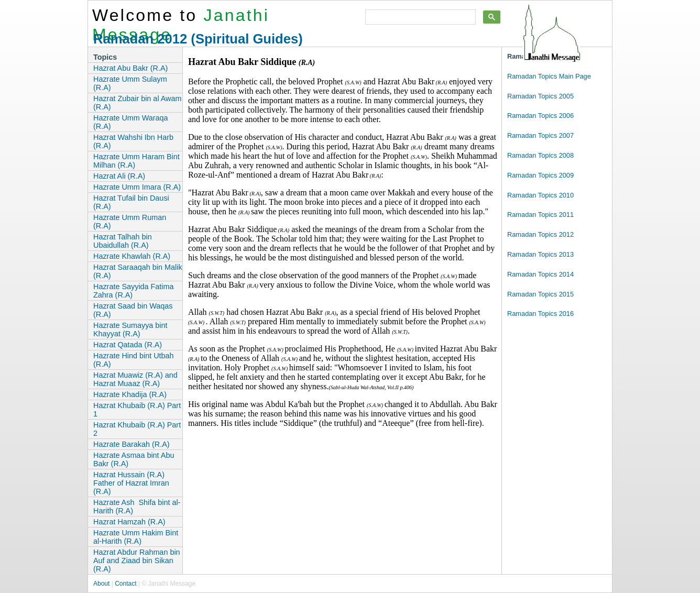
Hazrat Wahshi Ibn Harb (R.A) (133, 141)
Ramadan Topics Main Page (549, 76)
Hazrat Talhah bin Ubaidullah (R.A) (123, 241)
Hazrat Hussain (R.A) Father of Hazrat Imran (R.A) (131, 483)
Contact (125, 584)
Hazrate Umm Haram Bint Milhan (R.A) (136, 161)
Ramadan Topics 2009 (540, 175)
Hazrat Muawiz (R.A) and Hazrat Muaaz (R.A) (135, 379)
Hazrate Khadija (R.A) (130, 394)
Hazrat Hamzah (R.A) (129, 522)
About (101, 584)
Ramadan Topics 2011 (540, 215)
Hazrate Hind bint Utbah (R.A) (134, 360)
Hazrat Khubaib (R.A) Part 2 (137, 429)
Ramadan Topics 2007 (540, 135)
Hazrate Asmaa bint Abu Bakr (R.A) (134, 459)
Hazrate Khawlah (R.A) (132, 256)
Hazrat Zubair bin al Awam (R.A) (138, 103)
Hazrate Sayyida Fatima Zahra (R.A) (134, 291)
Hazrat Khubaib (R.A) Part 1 (137, 410)
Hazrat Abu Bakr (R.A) (130, 68)
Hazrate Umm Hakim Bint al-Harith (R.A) (136, 537)
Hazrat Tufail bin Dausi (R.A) (131, 202)
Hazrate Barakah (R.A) (132, 444)
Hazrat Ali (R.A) (119, 176)
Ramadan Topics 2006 (540, 116)
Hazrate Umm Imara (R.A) (137, 187)
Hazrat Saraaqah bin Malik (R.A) (138, 271)
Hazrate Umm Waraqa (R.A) (131, 122)
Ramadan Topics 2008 (540, 155)
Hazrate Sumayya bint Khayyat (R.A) (130, 330)
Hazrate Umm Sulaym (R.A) (130, 83)
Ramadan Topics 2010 (540, 195)
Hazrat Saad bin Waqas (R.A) (133, 310)
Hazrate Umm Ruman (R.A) (130, 222)
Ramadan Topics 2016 (540, 314)
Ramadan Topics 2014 (540, 274)
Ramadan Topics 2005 (540, 96)
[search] (419, 17)
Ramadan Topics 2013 (540, 254)
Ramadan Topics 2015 (540, 294)
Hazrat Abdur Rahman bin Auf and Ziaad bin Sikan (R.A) (137, 561)
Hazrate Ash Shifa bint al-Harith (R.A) (137, 507)
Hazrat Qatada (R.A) (128, 345)
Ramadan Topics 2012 (540, 234)
